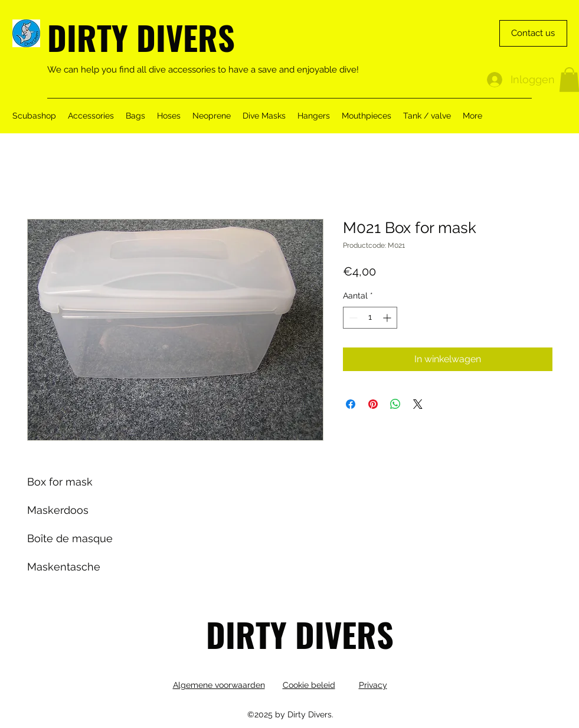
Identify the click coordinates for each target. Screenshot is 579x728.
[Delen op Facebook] (351, 404)
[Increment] (388, 318)
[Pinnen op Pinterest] (373, 404)
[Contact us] (533, 33)
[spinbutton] (370, 318)
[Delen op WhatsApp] (395, 404)
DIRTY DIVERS (141, 37)
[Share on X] (418, 404)
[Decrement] (352, 318)
